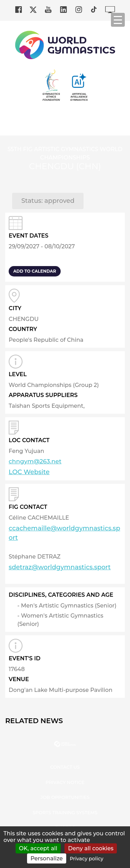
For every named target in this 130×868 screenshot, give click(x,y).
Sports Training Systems (65, 812)
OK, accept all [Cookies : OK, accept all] (38, 848)
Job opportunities (65, 797)
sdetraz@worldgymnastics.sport (60, 567)
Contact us (65, 767)
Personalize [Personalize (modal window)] (47, 858)
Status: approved (48, 201)
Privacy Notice (65, 782)
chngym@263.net (35, 461)
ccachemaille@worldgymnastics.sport (64, 533)
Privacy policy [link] (86, 859)
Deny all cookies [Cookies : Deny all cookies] (91, 848)
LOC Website (29, 472)
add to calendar (35, 271)
